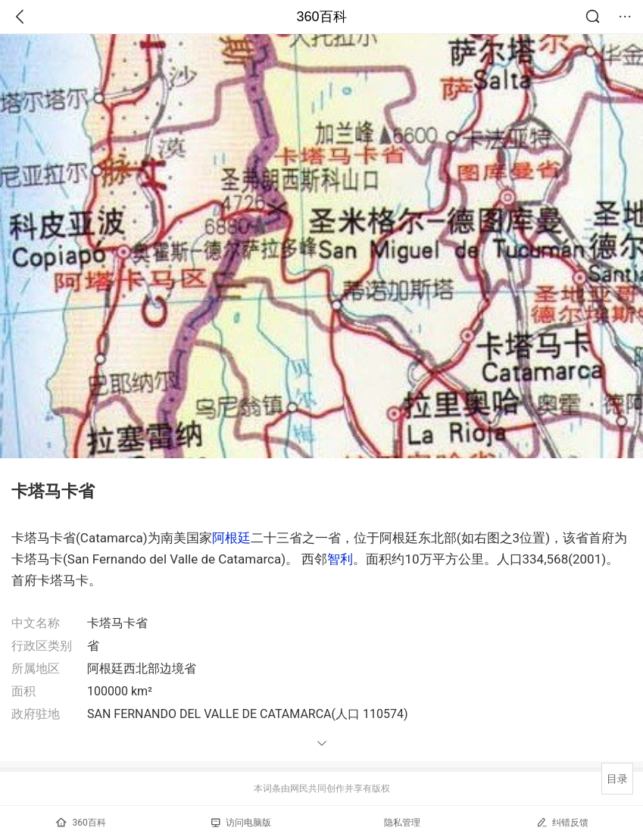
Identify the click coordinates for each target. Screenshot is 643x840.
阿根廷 (231, 538)
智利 (340, 559)
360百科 (321, 17)
